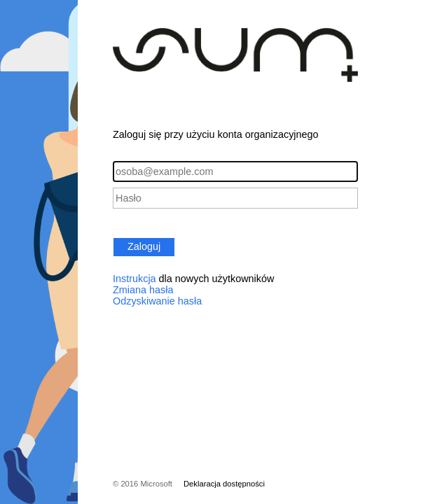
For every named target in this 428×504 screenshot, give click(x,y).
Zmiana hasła (143, 290)
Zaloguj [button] (144, 246)
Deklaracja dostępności (224, 484)
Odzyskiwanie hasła (157, 301)
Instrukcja (134, 279)
